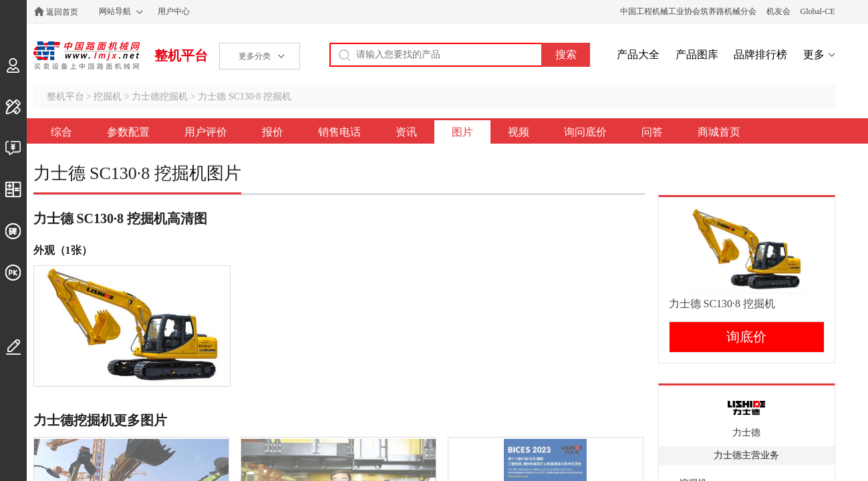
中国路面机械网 (87, 55)
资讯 (406, 132)
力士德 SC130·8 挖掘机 (245, 97)
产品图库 (697, 54)
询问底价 (585, 132)
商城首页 (719, 132)
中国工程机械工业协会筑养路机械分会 (688, 11)
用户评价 (206, 132)
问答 (652, 132)
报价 (273, 132)
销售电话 (339, 132)
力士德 (746, 433)
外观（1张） (63, 250)
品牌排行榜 (760, 54)
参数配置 (128, 132)
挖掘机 (108, 97)
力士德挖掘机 (160, 97)
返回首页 (62, 12)
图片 (462, 132)
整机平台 (181, 55)
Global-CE (818, 11)
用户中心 (174, 11)
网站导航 (115, 11)
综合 (61, 132)
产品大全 (638, 54)
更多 (814, 54)
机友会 (778, 11)
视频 (519, 132)
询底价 (746, 337)
